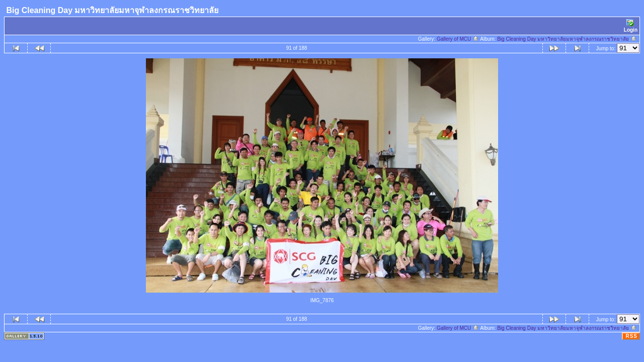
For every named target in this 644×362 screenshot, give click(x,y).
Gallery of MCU (458, 39)
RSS (631, 336)
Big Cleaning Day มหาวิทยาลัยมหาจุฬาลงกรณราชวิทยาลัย (567, 39)
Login (631, 26)
